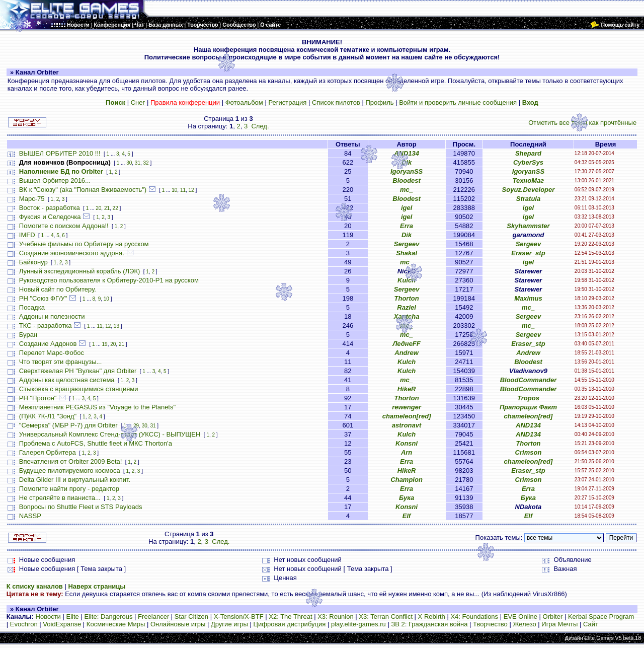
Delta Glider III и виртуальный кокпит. (75, 480)
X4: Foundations (474, 617)
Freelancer (153, 617)
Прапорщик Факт (528, 407)
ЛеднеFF (406, 344)
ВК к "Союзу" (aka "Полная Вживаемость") (83, 190)
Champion (407, 480)
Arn (407, 452)
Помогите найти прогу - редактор (69, 489)
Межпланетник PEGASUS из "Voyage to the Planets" (97, 407)
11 (183, 190)
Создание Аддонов (48, 344)
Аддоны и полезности (52, 316)
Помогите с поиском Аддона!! (64, 226)
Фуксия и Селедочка (50, 217)
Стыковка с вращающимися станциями (79, 389)
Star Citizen (191, 617)
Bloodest (407, 181)
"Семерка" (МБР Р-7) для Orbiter (68, 425)
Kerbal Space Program (601, 617)
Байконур (33, 262)
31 (138, 163)
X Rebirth (432, 617)
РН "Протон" (38, 398)
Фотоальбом (244, 102)
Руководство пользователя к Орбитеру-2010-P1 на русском (109, 280)
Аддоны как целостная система (67, 380)
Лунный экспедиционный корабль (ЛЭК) (80, 271)
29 (136, 426)
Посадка (32, 307)
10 (174, 190)
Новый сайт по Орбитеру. (58, 289)
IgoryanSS (407, 171)
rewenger (407, 407)
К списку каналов (35, 586)
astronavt (407, 425)
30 (129, 163)
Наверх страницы (97, 586)
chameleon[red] (407, 416)
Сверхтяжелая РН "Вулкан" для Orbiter (78, 371)
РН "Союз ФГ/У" (43, 298)
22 (115, 208)
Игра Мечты (559, 624)
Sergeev (407, 244)
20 (98, 208)
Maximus (528, 298)
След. (260, 126)
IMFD (27, 235)
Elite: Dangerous (108, 617)
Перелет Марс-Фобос (52, 353)
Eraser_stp (528, 253)
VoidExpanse (62, 624)
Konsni (407, 443)
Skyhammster (528, 226)
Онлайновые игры (178, 624)
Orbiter (553, 617)
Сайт (591, 624)
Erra (407, 226)
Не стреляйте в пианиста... (60, 498)
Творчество (490, 624)
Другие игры (229, 624)
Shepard (528, 153)
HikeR (407, 389)
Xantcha (407, 316)
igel (407, 208)
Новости (48, 617)
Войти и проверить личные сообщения (458, 102)
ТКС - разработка (46, 326)
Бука (407, 498)
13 (116, 326)
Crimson (529, 452)
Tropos (528, 398)
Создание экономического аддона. (72, 253)
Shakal (407, 253)
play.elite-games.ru (358, 624)
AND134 (407, 153)
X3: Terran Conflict (386, 617)
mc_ (407, 190)
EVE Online (520, 617)
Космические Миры (116, 624)
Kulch (407, 280)
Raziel (407, 307)
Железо (524, 624)
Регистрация (287, 102)
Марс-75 (32, 199)
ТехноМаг (529, 181)
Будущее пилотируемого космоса (70, 471)
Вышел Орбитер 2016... (55, 181)
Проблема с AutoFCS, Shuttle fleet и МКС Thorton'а (96, 443)
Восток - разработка (50, 208)
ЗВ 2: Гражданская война (429, 624)
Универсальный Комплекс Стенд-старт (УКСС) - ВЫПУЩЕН (110, 434)
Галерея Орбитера (48, 452)
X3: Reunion (336, 617)
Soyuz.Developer (529, 190)
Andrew (407, 353)
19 (105, 344)
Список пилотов (336, 102)
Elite (72, 617)
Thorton (407, 298)
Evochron (24, 624)
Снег (138, 102)
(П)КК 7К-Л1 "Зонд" (48, 416)
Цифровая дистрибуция (289, 624)
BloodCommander (529, 380)
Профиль (379, 102)
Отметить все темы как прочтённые (582, 123)
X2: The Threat (290, 617)
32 (146, 163)
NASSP (30, 516)
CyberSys (528, 162)
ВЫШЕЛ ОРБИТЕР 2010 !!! (60, 153)
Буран (28, 335)
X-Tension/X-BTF (239, 617)
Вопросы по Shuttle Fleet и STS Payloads (81, 507)
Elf (407, 516)
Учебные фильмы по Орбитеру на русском (84, 244)
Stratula (528, 199)
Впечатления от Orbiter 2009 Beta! (71, 461)
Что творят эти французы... (61, 362)
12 (191, 190)
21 (107, 208)
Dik (407, 162)
